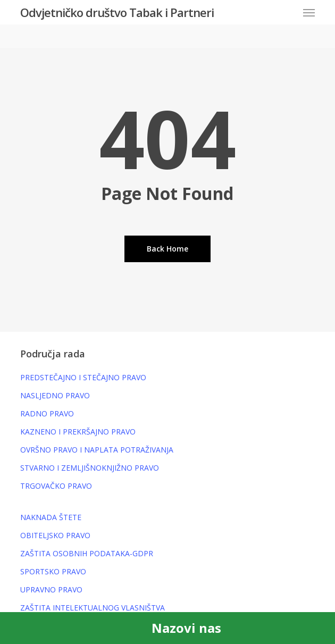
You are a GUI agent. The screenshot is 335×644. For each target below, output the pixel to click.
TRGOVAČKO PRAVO (56, 486)
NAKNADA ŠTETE (51, 517)
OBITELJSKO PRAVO (55, 535)
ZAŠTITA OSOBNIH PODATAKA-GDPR (87, 553)
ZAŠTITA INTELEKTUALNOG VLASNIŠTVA (93, 608)
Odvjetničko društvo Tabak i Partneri (117, 12)
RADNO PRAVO (47, 413)
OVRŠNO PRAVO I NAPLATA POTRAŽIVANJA (97, 450)
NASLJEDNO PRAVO (55, 395)
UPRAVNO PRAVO (51, 589)
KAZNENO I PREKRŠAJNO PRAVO (78, 432)
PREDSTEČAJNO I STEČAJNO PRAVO (83, 377)
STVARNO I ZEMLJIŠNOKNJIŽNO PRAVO (90, 468)
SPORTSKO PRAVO (53, 571)
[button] (309, 12)
